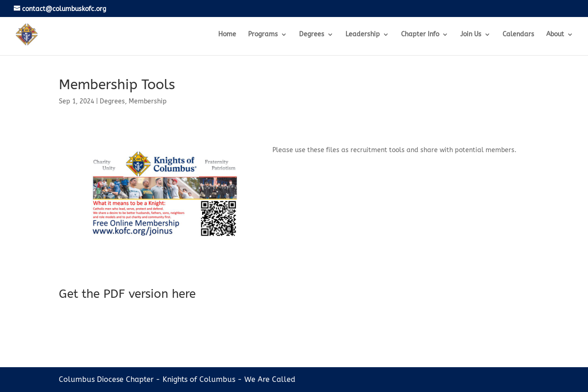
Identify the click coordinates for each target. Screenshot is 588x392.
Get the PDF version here (127, 294)
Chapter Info (420, 35)
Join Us (471, 35)
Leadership (363, 35)
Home (227, 35)
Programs (263, 35)
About (555, 35)
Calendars (518, 35)
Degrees (312, 35)
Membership (148, 101)
